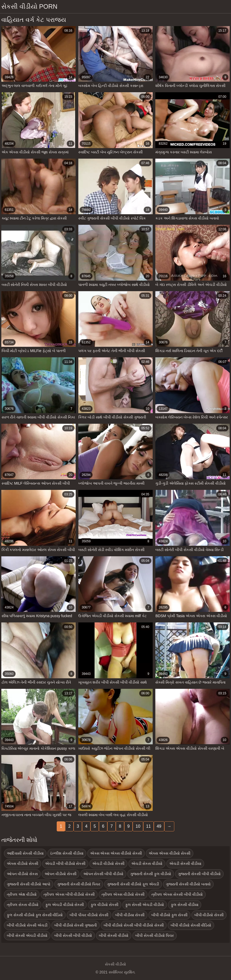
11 (148, 826)
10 (138, 826)
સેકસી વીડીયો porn (29, 6)
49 (159, 826)
